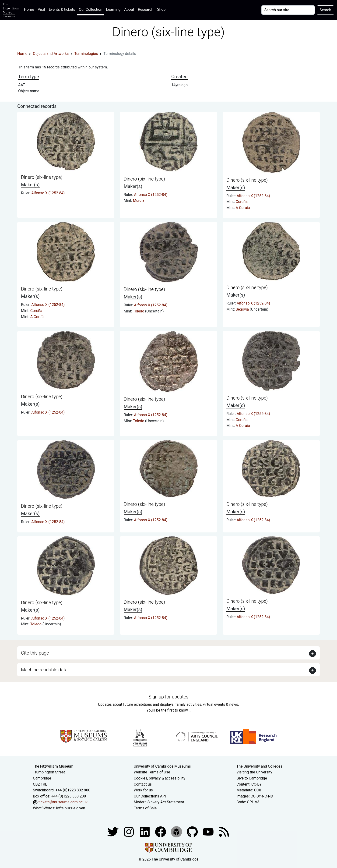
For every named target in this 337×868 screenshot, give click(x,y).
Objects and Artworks (51, 54)
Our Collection (91, 9)
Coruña (242, 202)
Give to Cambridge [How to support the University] (252, 778)
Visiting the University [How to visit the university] (254, 772)
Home (30, 9)
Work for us (143, 790)
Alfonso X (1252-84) (48, 193)
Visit (41, 9)
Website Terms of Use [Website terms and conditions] (152, 772)
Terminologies (86, 54)
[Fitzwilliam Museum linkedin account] (161, 831)
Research (146, 9)
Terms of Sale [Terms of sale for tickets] (145, 808)
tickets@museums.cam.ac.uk (63, 802)
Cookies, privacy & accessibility (160, 778)
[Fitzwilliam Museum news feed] (224, 831)
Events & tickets (62, 9)
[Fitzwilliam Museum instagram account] (129, 831)
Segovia (243, 309)
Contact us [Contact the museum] (143, 784)
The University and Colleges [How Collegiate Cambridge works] (259, 766)
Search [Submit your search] (325, 10)
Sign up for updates (168, 697)
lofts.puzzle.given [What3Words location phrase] (70, 808)
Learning (113, 9)
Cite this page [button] (35, 653)
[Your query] (288, 10)
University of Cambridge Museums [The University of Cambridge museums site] (162, 766)
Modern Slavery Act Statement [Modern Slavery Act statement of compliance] (159, 802)
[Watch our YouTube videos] (209, 831)
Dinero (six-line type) (42, 177)
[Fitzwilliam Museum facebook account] (145, 831)
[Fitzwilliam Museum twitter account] (113, 831)
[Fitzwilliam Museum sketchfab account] (177, 831)
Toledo (139, 311)
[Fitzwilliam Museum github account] (193, 831)
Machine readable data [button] (44, 670)
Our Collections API (150, 796)
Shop (161, 9)
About (129, 9)
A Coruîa (243, 208)
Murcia (139, 200)
